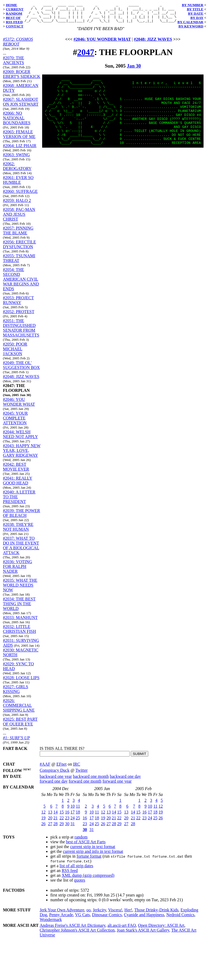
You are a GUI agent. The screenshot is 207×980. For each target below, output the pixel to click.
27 (50, 828)
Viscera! (115, 914)
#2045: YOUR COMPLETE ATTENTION (15, 422)
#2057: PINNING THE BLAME (18, 234)
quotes (80, 884)
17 (73, 816)
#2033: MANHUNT (20, 622)
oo (89, 914)
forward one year (117, 785)
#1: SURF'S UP (16, 742)
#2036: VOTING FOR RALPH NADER (17, 570)
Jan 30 (134, 70)
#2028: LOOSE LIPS (21, 682)
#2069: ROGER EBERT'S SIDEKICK (22, 78)
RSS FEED (14, 22)
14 (55, 816)
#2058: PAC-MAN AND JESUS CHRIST (19, 218)
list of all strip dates (76, 870)
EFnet (61, 768)
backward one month (91, 780)
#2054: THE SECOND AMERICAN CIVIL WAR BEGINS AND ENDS (21, 283)
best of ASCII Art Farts (86, 846)
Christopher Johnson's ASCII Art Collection (77, 934)
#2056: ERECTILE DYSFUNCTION (19, 248)
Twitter (82, 774)
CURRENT (15, 9)
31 (73, 828)
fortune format (89, 860)
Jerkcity (99, 914)
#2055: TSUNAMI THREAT (19, 262)
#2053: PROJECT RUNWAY (18, 304)
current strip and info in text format (93, 855)
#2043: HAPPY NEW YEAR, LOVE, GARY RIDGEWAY (22, 454)
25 (78, 822)
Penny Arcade (61, 919)
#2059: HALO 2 (17, 204)
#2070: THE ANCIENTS (13, 64)
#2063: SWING (16, 159)
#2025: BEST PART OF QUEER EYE (20, 726)
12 (43, 816)
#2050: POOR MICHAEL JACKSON (15, 353)
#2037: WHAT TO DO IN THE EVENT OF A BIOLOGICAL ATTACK (21, 549)
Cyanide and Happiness (144, 919)
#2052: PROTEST (19, 316)
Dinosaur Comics (107, 919)
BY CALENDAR (190, 22)
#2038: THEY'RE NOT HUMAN (18, 531)
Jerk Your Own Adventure (62, 914)
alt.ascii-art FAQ (122, 929)
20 (50, 822)
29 (62, 828)
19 (43, 822)
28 (55, 828)
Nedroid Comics (180, 919)
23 (67, 822)
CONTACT (15, 26)
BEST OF (13, 18)
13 (50, 816)
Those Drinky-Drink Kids (156, 914)
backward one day (125, 780)
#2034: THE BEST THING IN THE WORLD (19, 608)
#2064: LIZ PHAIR (20, 150)
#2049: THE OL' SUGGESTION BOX (21, 369)
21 (55, 822)
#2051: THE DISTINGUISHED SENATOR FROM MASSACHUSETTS (21, 332)
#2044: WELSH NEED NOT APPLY (20, 438)
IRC (77, 768)
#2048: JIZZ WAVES (21, 381)
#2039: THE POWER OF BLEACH (21, 517)
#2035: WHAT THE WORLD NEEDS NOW (20, 589)
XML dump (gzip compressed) (88, 879)
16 (67, 816)
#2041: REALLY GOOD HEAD (18, 485)
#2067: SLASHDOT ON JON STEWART (21, 106)
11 (78, 810)
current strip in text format (93, 851)
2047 (86, 56)
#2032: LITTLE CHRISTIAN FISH (19, 633)
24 (73, 822)
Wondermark (51, 923)
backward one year (56, 780)
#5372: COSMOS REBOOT (18, 46)
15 (62, 816)
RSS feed (70, 875)
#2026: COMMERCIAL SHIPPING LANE (19, 709)
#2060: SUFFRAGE (20, 195)
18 (78, 816)
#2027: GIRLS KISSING (16, 693)
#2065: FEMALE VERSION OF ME (19, 138)
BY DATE (196, 13)
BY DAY (197, 18)
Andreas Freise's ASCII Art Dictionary (73, 929)
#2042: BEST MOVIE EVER (16, 471)
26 (43, 828)
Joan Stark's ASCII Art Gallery (143, 934)
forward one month (85, 785)
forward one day (54, 785)
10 (73, 810)
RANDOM (14, 13)
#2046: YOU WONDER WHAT (19, 406)
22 (62, 822)
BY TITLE (195, 9)
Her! (128, 914)
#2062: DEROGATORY (17, 170)
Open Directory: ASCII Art (161, 929)
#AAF (45, 768)
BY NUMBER (193, 5)
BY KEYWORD (191, 26)
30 (67, 828)
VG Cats (82, 919)
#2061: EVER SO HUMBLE (18, 184)
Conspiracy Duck (55, 774)
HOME (11, 5)
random (81, 841)
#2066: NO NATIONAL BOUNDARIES (17, 122)
